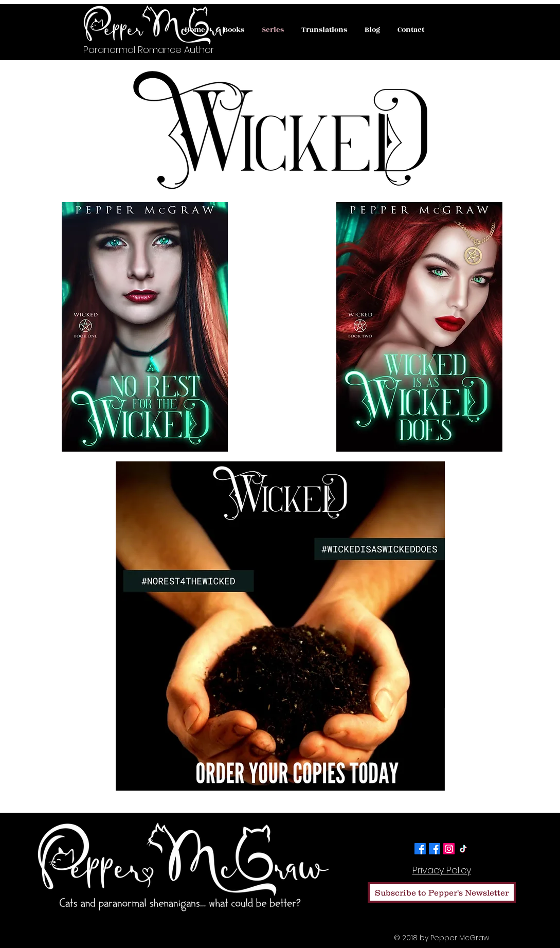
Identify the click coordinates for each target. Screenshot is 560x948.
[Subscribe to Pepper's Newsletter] (442, 892)
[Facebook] (420, 849)
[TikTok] (463, 849)
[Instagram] (449, 849)
